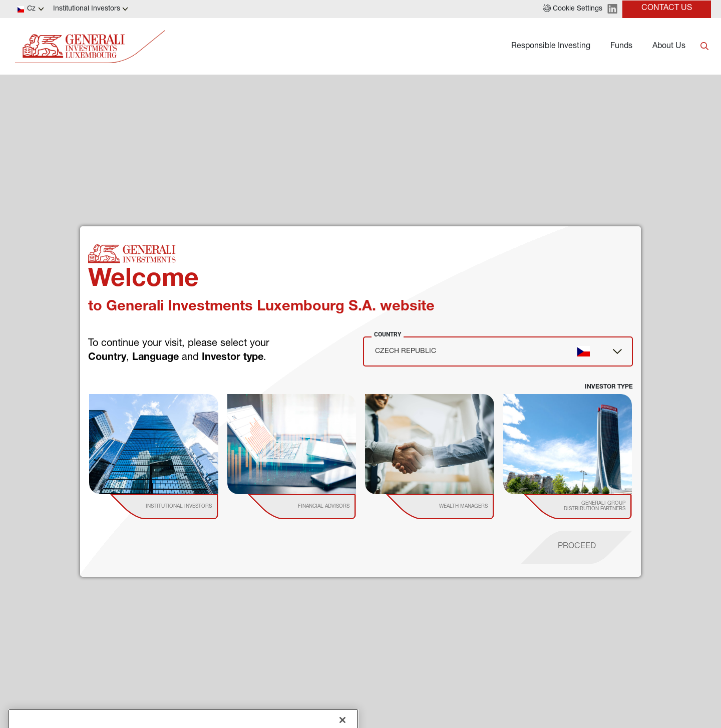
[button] (573, 9)
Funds (621, 47)
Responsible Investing (551, 47)
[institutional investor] (178, 507)
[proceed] (577, 547)
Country (388, 334)
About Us (669, 47)
